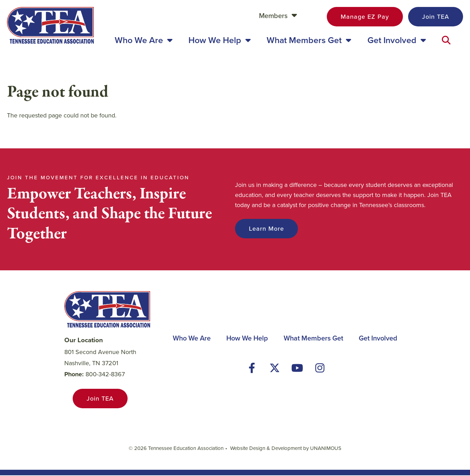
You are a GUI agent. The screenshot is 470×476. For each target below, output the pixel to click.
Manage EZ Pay (365, 17)
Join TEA (436, 17)
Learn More (266, 229)
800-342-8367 (105, 375)
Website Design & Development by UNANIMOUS (286, 449)
